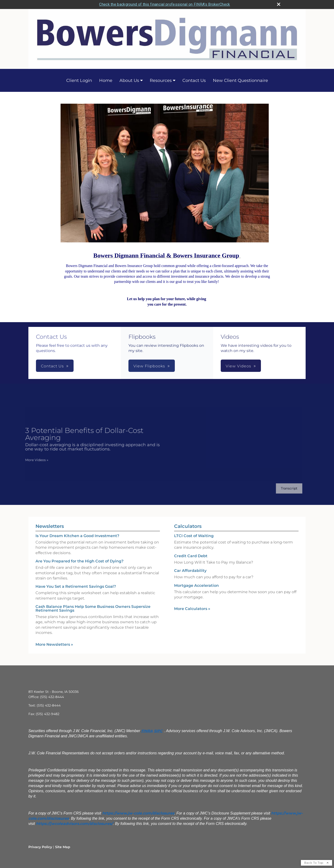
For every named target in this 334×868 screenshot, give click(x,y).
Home (106, 80)
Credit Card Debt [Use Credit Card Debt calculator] (191, 556)
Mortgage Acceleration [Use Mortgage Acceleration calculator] (196, 585)
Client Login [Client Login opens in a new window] (79, 80)
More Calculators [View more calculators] (192, 609)
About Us (129, 80)
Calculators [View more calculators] (188, 526)
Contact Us (194, 80)
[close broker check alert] (279, 4)
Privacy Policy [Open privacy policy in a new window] (40, 847)
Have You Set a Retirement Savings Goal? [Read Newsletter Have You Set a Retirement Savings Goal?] (76, 586)
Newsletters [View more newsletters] (50, 526)
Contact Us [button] (52, 366)
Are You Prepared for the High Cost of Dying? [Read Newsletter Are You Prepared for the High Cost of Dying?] (79, 561)
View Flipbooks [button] (149, 366)
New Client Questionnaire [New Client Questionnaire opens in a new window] (240, 80)
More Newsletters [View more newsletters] (54, 644)
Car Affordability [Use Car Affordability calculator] (190, 571)
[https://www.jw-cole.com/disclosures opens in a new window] (138, 813)
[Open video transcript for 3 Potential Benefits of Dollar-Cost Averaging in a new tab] (284, 488)
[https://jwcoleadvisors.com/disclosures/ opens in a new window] (74, 824)
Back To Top (316, 863)
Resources (161, 80)
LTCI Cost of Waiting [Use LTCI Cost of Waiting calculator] (194, 536)
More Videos (32, 460)
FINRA (147, 731)
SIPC (158, 731)
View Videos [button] (238, 366)
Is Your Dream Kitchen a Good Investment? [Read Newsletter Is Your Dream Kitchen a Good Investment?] (77, 536)
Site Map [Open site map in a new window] (63, 847)
